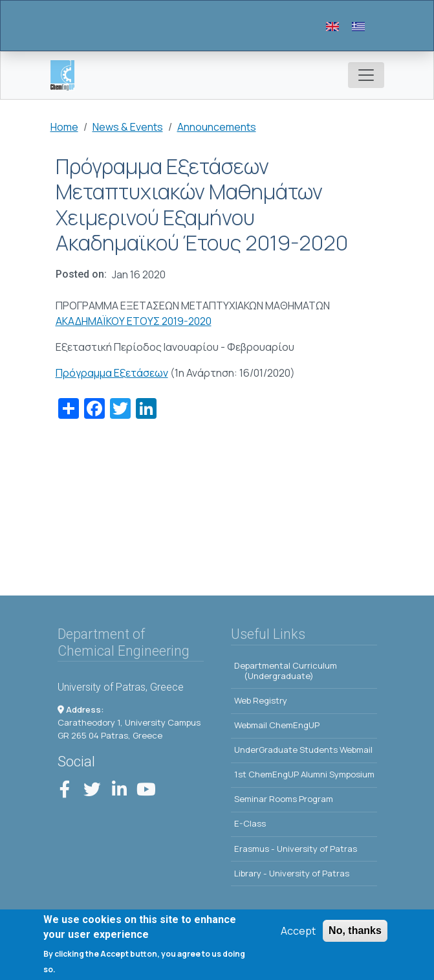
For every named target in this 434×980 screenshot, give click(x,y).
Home (64, 127)
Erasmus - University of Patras (296, 849)
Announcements (217, 127)
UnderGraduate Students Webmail (303, 750)
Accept (298, 935)
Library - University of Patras (292, 873)
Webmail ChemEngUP (277, 725)
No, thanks (355, 935)
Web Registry (261, 700)
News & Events (128, 127)
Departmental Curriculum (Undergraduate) (286, 671)
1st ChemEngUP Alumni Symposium (304, 774)
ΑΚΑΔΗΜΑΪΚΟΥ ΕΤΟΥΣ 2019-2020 (134, 321)
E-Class (250, 823)
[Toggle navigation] (366, 75)
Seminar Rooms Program (284, 799)
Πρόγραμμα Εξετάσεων (112, 373)
